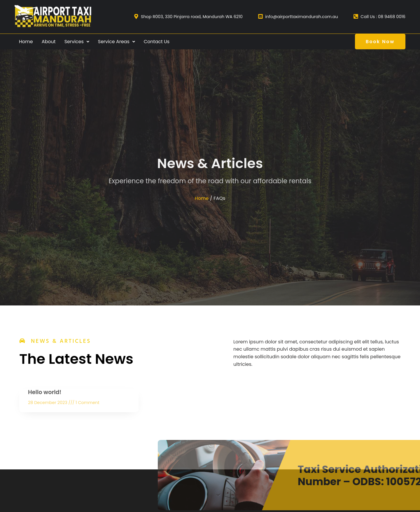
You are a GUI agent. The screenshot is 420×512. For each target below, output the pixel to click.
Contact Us (157, 42)
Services (77, 42)
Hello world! (45, 399)
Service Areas (117, 42)
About (49, 42)
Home (26, 42)
